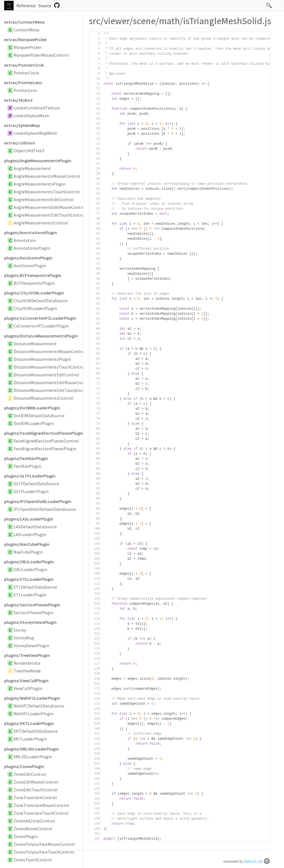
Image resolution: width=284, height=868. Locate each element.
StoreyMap (24, 638)
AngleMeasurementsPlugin (40, 184)
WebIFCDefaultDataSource (39, 706)
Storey (20, 630)
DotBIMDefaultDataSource (39, 416)
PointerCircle (26, 73)
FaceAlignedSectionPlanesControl (46, 441)
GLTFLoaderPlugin (31, 491)
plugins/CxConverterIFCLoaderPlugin (40, 318)
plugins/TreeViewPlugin (27, 655)
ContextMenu (26, 30)
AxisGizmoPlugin (30, 266)
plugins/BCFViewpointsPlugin (33, 275)
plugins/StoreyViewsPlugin (30, 622)
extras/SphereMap (22, 125)
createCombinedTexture (37, 108)
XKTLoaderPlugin (30, 739)
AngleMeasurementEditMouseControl (50, 207)
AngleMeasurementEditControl (44, 199)
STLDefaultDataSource (35, 587)
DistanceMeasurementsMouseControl (50, 351)
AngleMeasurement (32, 168)
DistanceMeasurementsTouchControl (49, 367)
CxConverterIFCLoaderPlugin (41, 326)
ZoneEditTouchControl (36, 790)
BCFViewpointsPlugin (34, 283)
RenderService (27, 663)
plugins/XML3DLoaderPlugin (31, 749)
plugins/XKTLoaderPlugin (29, 723)
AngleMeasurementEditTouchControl (50, 215)
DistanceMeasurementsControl (44, 398)
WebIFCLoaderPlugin (34, 714)
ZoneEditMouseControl (36, 782)
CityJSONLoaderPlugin (35, 308)
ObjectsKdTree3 (29, 151)
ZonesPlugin (26, 836)
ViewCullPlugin (28, 688)
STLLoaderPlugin (30, 595)
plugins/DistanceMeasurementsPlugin (41, 336)
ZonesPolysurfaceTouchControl (44, 852)
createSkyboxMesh (31, 116)
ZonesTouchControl (33, 860)
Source (45, 6)
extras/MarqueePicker (26, 39)
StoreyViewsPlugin (31, 646)
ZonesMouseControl (33, 829)
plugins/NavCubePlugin (27, 544)
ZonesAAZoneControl (34, 821)
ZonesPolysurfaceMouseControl (44, 844)
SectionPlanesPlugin (34, 612)
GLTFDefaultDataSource (36, 484)
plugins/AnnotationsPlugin (31, 232)
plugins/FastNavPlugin (26, 458)
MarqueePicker (28, 47)
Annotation (25, 240)
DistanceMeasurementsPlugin (42, 359)
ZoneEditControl (30, 774)
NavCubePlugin (28, 552)
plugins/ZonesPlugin (24, 766)
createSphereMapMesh (35, 133)
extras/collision (20, 143)
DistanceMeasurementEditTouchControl (52, 390)
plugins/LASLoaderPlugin (29, 519)
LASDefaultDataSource (35, 527)
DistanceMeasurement (35, 344)
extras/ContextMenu (24, 22)
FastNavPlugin (27, 466)
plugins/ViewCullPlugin (26, 681)
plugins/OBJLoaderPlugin (29, 562)
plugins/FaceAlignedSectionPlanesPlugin (44, 433)
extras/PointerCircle (24, 65)
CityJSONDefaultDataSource (41, 301)
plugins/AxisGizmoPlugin (28, 258)
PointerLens (25, 90)
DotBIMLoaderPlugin (34, 423)
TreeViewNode (27, 671)
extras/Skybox (18, 100)
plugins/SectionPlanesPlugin (32, 605)
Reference (26, 6)
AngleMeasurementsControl (41, 223)
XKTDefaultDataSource (36, 731)
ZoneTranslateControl (35, 797)
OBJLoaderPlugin (30, 569)
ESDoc (257, 861)
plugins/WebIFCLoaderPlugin (32, 698)
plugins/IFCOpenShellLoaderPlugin (38, 501)
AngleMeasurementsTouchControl (47, 192)
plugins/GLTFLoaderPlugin (30, 476)
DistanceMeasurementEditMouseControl (53, 382)
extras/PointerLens (23, 82)
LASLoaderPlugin (30, 534)
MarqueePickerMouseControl (41, 55)
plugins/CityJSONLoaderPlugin (34, 293)
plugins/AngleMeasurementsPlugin (38, 161)
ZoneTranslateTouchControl (41, 813)
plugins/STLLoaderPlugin (29, 579)
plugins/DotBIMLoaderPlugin (32, 408)
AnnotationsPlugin (32, 248)
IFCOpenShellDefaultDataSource (45, 509)
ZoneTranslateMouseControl (41, 805)
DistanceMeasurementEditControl (46, 375)
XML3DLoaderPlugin (33, 757)
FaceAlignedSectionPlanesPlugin (45, 449)
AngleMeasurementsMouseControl (47, 176)
